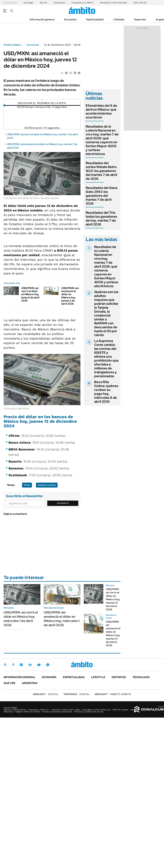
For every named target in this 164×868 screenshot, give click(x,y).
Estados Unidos (47, 485)
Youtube (39, 665)
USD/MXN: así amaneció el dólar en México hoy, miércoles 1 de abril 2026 (62, 619)
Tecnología (28, 3)
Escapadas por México (82, 3)
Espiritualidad (95, 19)
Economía (70, 19)
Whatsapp (48, 665)
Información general (42, 19)
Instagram (21, 665)
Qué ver (9, 683)
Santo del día (140, 3)
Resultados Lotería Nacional (113, 3)
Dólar (27, 485)
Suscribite (63, 503)
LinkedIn (30, 665)
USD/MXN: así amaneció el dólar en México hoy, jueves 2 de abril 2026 (70, 296)
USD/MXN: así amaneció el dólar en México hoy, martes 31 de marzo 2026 (113, 634)
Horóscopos (59, 3)
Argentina (30, 683)
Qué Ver (43, 3)
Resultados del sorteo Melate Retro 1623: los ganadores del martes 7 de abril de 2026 (101, 171)
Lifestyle (119, 19)
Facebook (13, 665)
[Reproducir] (42, 101)
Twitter (5, 665)
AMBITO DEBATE (113, 694)
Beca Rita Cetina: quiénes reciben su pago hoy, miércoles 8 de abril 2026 (106, 392)
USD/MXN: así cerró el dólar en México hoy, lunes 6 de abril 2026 (30, 294)
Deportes (140, 19)
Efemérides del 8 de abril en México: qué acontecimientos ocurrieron (101, 111)
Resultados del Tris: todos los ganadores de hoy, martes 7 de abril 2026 (101, 218)
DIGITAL (46, 694)
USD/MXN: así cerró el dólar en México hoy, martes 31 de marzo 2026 (113, 599)
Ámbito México (12, 45)
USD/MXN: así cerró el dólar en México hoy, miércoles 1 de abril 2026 (21, 619)
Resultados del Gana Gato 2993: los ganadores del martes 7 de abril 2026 (102, 196)
